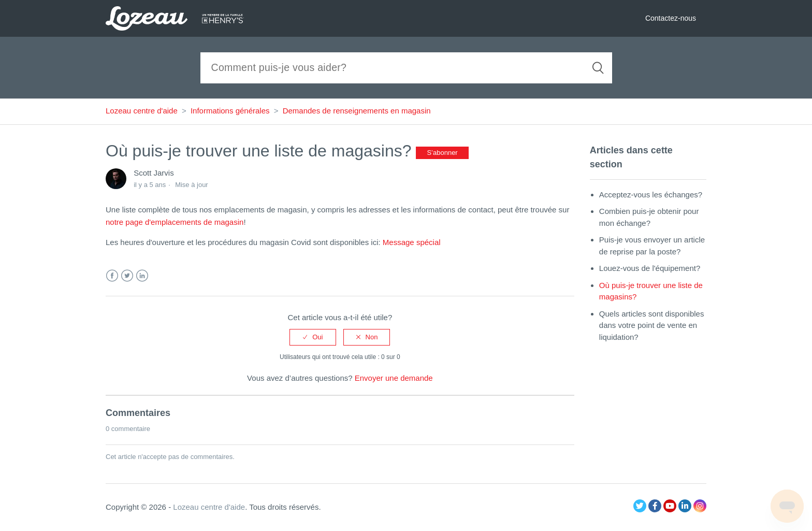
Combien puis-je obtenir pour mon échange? (649, 217)
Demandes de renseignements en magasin (357, 111)
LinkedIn (142, 276)
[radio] (313, 337)
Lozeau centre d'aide (142, 111)
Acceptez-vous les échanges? (651, 195)
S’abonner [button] (442, 153)
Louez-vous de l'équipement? (650, 268)
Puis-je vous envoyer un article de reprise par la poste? (652, 246)
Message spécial (412, 242)
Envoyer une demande (394, 378)
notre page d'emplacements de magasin (175, 222)
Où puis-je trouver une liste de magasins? (651, 291)
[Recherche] (406, 68)
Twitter (127, 276)
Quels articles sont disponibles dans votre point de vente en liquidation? (652, 325)
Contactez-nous (671, 18)
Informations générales (230, 111)
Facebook (112, 276)
